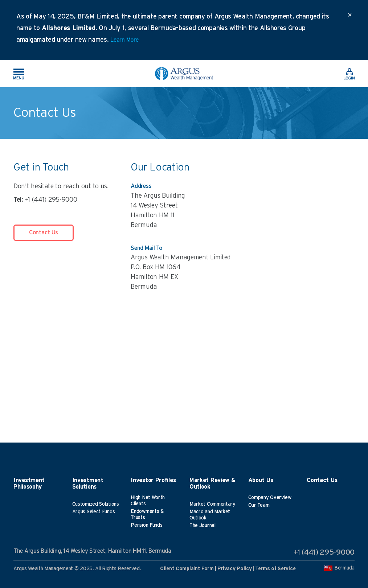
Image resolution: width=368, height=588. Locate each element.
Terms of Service (275, 569)
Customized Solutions (96, 504)
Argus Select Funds (94, 512)
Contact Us (44, 233)
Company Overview (270, 498)
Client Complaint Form (187, 569)
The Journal (203, 526)
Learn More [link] (124, 40)
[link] (349, 73)
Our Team (259, 505)
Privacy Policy (235, 569)
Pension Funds (146, 525)
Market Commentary (212, 504)
